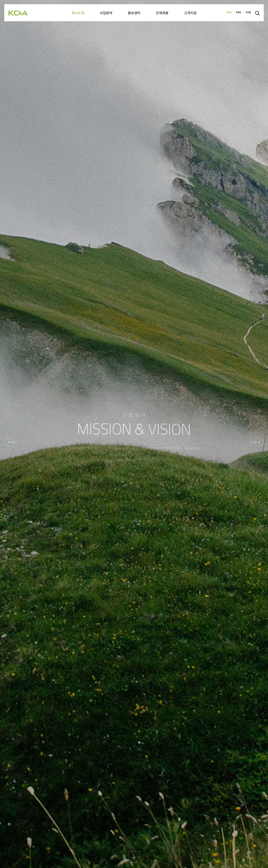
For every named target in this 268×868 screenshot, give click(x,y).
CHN (248, 13)
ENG (239, 13)
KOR (229, 13)
